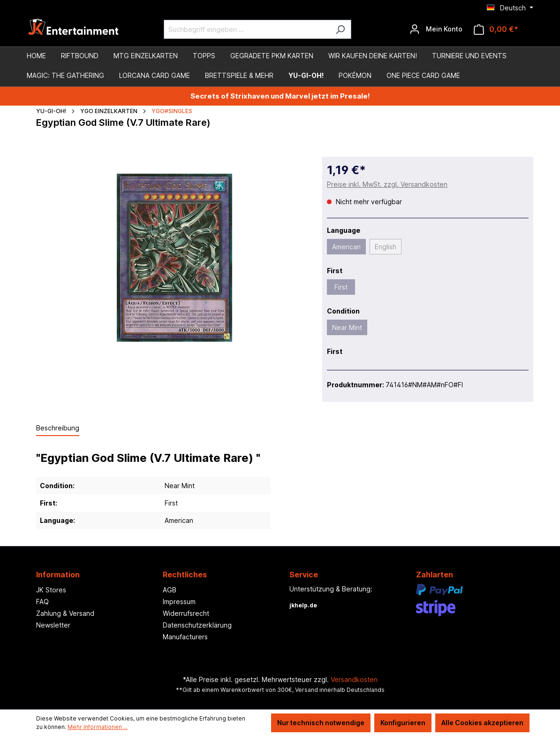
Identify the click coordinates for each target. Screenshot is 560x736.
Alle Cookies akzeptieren (482, 723)
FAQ (42, 602)
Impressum (179, 602)
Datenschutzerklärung (197, 625)
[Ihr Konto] (436, 29)
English (386, 247)
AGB (170, 590)
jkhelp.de (303, 605)
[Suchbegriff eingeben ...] (247, 29)
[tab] (58, 428)
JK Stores (51, 590)
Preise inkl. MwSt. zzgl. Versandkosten (387, 184)
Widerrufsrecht (186, 613)
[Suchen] (340, 29)
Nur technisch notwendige (321, 723)
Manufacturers (185, 637)
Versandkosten (354, 679)
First (341, 287)
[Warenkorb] (496, 29)
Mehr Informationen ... (98, 727)
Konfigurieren (403, 723)
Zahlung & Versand (65, 613)
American (346, 247)
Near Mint (347, 327)
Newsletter (53, 625)
